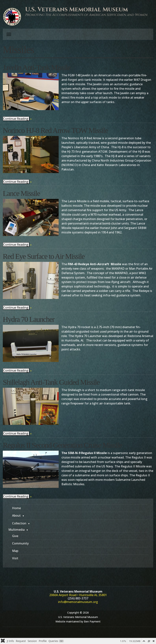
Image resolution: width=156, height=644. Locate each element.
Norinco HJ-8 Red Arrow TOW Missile (55, 130)
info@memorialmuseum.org (78, 602)
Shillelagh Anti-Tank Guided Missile (51, 382)
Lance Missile (21, 193)
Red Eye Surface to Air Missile (44, 256)
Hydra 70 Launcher (29, 319)
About (16, 515)
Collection (19, 523)
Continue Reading (16, 119)
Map (15, 551)
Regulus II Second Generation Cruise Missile (62, 445)
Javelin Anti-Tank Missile (37, 68)
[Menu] (9, 34)
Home (16, 508)
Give (15, 536)
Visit (15, 558)
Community (20, 543)
